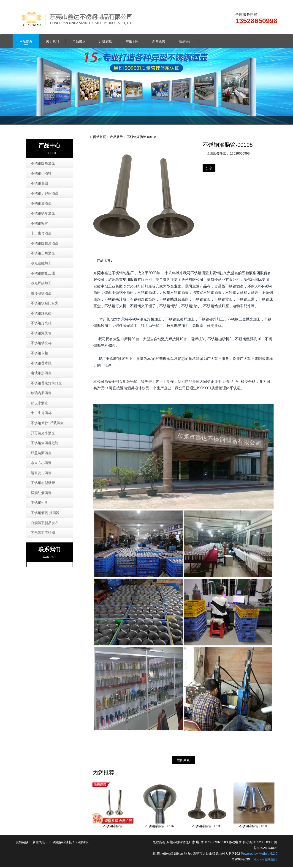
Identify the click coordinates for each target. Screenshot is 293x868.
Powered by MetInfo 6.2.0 (259, 855)
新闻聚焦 (159, 41)
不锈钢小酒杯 (41, 173)
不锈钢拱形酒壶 (43, 213)
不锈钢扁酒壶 (41, 203)
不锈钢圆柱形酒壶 (45, 243)
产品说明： (106, 261)
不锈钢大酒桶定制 (45, 443)
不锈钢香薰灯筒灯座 (46, 383)
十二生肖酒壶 (41, 233)
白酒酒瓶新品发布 (45, 523)
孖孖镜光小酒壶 (43, 433)
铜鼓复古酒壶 (41, 473)
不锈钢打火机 (41, 323)
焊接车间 (132, 41)
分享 (209, 168)
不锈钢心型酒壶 (43, 483)
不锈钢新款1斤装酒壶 (47, 423)
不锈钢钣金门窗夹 (45, 303)
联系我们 (185, 41)
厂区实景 (106, 41)
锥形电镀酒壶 (41, 293)
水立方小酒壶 (41, 463)
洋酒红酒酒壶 (41, 493)
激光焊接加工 (41, 283)
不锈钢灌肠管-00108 (141, 137)
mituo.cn (258, 860)
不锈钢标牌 (39, 223)
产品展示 (79, 41)
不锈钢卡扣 (39, 353)
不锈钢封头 (39, 503)
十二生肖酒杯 (41, 413)
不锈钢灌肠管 (113, 827)
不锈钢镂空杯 (41, 343)
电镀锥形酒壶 (41, 373)
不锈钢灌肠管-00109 (254, 827)
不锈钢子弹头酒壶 (45, 193)
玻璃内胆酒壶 (41, 393)
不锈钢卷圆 (39, 183)
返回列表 (183, 761)
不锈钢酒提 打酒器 (45, 513)
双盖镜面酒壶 (41, 453)
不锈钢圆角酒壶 (43, 163)
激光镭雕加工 (41, 263)
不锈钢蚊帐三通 (43, 273)
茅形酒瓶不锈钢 (43, 533)
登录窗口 (271, 860)
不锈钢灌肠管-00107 (160, 827)
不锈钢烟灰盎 (41, 313)
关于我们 (52, 41)
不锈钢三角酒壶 (43, 253)
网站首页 (26, 41)
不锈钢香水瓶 (41, 363)
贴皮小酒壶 (39, 403)
